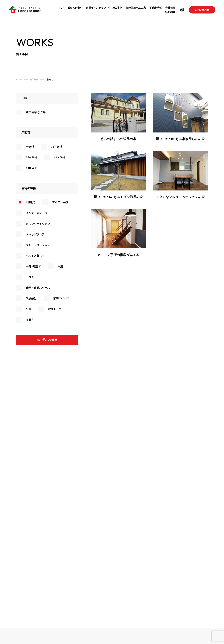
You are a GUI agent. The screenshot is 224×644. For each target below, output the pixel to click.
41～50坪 (60, 157)
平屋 (29, 309)
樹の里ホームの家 (136, 8)
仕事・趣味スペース (38, 288)
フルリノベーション (38, 245)
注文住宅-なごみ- (36, 112)
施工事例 (117, 8)
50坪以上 (31, 168)
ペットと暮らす (35, 256)
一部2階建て (33, 266)
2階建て (31, 202)
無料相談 (170, 13)
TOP (61, 8)
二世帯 (30, 277)
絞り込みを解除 (47, 340)
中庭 (60, 266)
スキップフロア (35, 234)
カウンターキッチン (38, 224)
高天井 (30, 320)
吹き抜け (31, 298)
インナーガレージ (36, 213)
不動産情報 (155, 8)
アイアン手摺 (60, 202)
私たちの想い (75, 8)
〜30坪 (30, 147)
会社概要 (170, 8)
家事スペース (61, 298)
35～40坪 (31, 157)
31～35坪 (57, 147)
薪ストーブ (55, 309)
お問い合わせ (202, 10)
